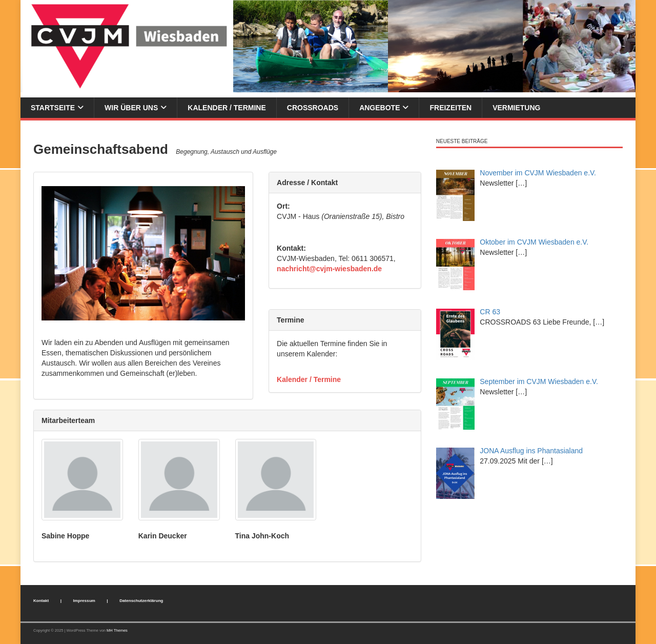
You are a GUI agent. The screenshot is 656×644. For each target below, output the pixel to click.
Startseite (53, 108)
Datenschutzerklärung (141, 601)
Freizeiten (450, 108)
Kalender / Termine (227, 108)
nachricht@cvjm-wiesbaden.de (329, 269)
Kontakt (41, 601)
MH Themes (117, 630)
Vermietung (516, 108)
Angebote (380, 108)
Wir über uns (131, 108)
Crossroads (313, 108)
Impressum (84, 601)
